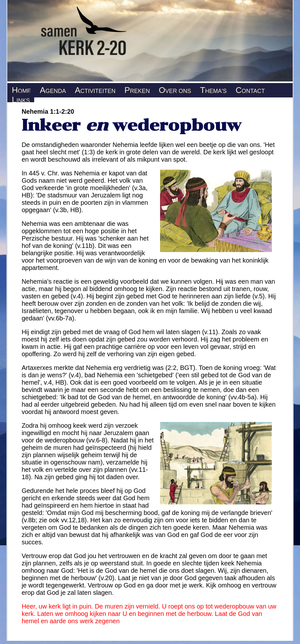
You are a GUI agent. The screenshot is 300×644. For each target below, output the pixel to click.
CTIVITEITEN (95, 89)
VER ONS (175, 89)
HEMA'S (213, 89)
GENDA (53, 89)
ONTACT (250, 89)
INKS (21, 99)
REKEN (137, 89)
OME (21, 89)
